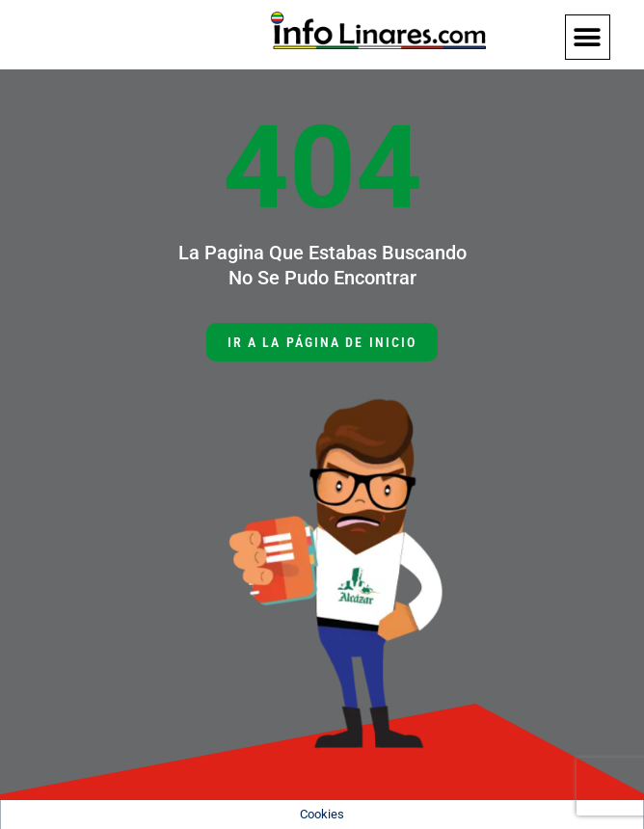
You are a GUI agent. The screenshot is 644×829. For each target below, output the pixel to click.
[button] (588, 37)
